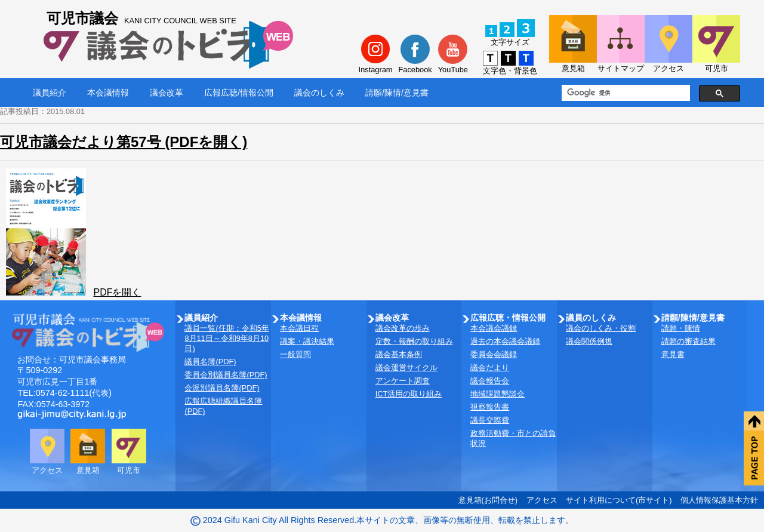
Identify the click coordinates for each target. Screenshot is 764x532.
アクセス (542, 500)
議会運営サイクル (406, 368)
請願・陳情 (681, 328)
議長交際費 (490, 420)
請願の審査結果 (688, 341)
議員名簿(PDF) (210, 362)
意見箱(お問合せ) (488, 500)
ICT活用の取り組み (409, 394)
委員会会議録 (494, 354)
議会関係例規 (589, 341)
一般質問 (295, 354)
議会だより (490, 368)
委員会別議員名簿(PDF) (226, 375)
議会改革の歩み (403, 328)
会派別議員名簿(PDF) (222, 388)
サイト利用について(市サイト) (619, 500)
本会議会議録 (494, 328)
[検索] (625, 93)
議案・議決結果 (307, 341)
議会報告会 (490, 381)
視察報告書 (490, 407)
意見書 (673, 354)
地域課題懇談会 (497, 394)
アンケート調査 (403, 381)
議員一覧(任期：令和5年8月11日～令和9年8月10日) (227, 338)
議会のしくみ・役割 (601, 328)
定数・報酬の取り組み (414, 341)
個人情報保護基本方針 (719, 500)
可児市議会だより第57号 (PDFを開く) (124, 142)
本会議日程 (299, 328)
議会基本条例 (399, 354)
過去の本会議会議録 (505, 341)
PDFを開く (117, 292)
